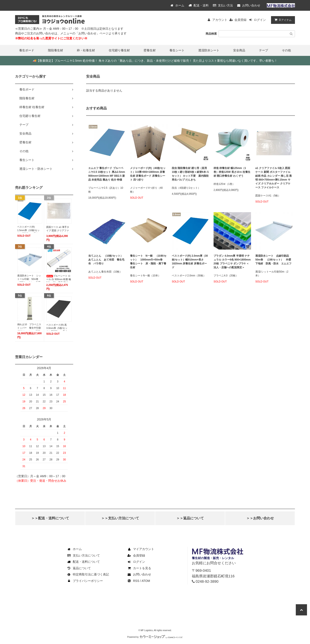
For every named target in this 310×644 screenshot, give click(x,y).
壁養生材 (150, 50)
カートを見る (139, 568)
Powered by (155, 637)
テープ (263, 50)
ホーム (177, 5)
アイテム (282, 20)
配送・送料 (199, 5)
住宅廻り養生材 (119, 50)
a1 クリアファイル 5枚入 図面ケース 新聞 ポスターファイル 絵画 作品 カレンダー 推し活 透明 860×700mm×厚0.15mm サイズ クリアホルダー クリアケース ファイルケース (274, 178)
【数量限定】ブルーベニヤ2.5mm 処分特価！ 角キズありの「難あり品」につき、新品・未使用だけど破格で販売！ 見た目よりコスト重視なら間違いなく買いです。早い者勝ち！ (155, 61)
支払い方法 (223, 5)
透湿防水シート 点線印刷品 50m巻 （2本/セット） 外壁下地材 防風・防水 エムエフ (273, 260)
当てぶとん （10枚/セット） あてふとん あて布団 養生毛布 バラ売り (107, 260)
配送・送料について (83, 562)
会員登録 (240, 20)
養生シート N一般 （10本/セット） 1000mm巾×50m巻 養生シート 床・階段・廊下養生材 (148, 262)
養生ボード (27, 50)
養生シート (177, 50)
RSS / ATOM (139, 581)
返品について (79, 568)
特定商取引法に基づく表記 (88, 574)
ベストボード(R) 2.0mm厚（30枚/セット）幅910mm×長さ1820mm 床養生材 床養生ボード (190, 262)
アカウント (220, 20)
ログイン (260, 20)
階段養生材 (56, 50)
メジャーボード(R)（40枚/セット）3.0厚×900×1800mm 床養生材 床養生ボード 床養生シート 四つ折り (148, 174)
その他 (286, 50)
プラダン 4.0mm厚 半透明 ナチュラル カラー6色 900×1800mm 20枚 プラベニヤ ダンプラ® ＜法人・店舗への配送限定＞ (232, 262)
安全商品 (239, 50)
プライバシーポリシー (85, 581)
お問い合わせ (249, 5)
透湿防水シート (209, 50)
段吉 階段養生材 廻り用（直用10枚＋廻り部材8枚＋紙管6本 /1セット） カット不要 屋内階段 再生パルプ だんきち (190, 174)
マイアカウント (141, 549)
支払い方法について (83, 555)
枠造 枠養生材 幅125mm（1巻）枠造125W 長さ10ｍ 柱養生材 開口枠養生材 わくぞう (232, 172)
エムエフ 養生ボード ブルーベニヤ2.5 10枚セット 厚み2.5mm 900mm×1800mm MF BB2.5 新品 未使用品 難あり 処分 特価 (107, 174)
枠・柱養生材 (86, 50)
